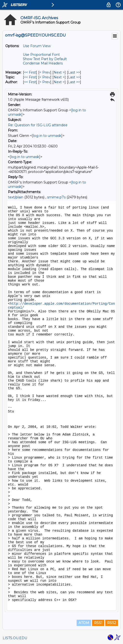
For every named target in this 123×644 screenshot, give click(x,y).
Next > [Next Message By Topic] (59, 77)
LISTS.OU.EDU (15, 638)
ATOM (84, 623)
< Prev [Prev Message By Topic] (45, 77)
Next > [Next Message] (59, 72)
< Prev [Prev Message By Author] (45, 82)
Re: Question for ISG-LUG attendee (38, 125)
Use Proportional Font (41, 55)
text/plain (16, 197)
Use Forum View (37, 46)
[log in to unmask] (47, 136)
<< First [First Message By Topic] (30, 77)
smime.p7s (56, 197)
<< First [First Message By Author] (30, 82)
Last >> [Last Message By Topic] (74, 77)
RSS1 (98, 623)
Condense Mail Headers (43, 63)
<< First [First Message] (30, 72)
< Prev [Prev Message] (45, 72)
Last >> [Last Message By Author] (74, 82)
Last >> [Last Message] (74, 72)
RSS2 (112, 623)
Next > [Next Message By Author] (59, 82)
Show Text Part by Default (45, 59)
